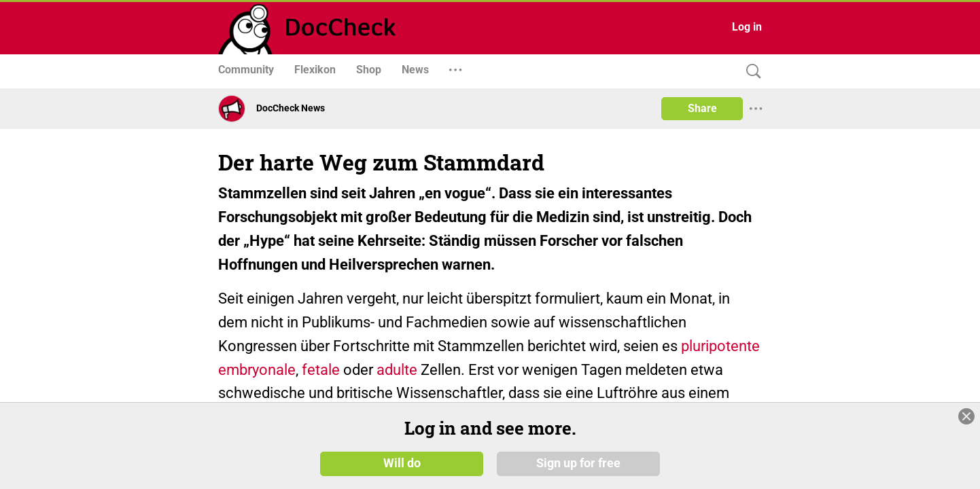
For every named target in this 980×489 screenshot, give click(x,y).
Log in (747, 27)
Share (702, 108)
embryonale (257, 370)
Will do (402, 463)
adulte (397, 370)
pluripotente (720, 346)
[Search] (750, 72)
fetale (321, 370)
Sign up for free (578, 463)
